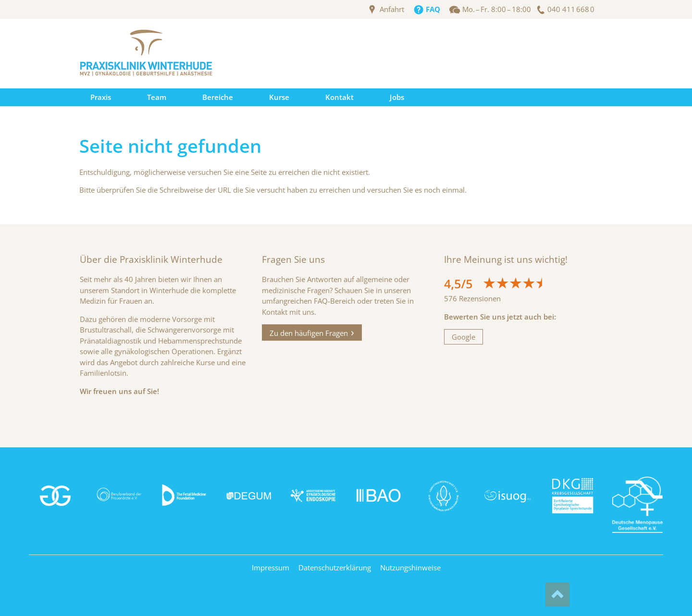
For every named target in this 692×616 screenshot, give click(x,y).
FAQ (433, 9)
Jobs (397, 97)
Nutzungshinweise (410, 567)
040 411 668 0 (571, 9)
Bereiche (218, 97)
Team (157, 97)
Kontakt (340, 97)
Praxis (101, 97)
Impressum (271, 567)
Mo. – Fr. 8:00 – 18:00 (497, 9)
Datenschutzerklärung (335, 567)
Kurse (279, 97)
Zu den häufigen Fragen (309, 333)
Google (463, 337)
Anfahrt (392, 9)
